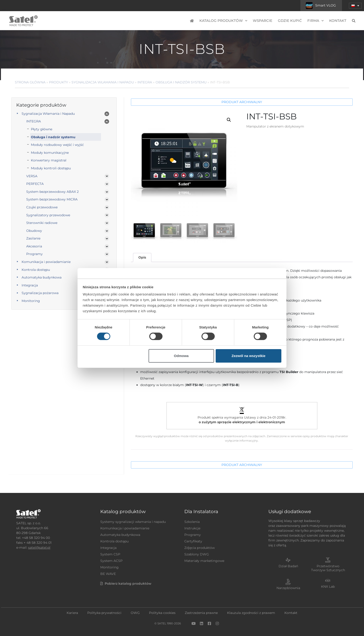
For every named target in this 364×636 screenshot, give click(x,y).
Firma (315, 21)
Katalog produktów (223, 21)
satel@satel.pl (39, 547)
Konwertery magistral (49, 160)
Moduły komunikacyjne (50, 153)
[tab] (142, 257)
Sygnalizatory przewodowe (48, 215)
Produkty (58, 82)
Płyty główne (42, 129)
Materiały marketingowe (204, 561)
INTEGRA (145, 82)
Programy (34, 254)
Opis (142, 257)
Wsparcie (263, 21)
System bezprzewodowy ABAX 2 (52, 192)
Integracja (30, 285)
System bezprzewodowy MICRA (52, 199)
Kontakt (338, 21)
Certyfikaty (193, 541)
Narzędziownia (288, 588)
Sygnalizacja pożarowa (40, 293)
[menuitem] (355, 6)
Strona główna (30, 82)
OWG (135, 613)
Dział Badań (288, 566)
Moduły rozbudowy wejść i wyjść (57, 145)
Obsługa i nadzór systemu (181, 82)
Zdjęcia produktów (200, 548)
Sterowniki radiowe (42, 223)
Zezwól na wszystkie (248, 356)
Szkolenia (192, 522)
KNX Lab (328, 587)
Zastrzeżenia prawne (201, 613)
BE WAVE (108, 574)
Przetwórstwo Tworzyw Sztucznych (328, 568)
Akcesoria (34, 246)
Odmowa (181, 356)
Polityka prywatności (104, 613)
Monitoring (31, 301)
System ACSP (111, 561)
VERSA (32, 176)
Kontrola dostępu (36, 270)
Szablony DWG (197, 554)
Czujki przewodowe (42, 207)
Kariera (72, 613)
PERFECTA (35, 184)
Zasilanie (33, 238)
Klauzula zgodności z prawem (251, 613)
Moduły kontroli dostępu (51, 168)
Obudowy (34, 231)
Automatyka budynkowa (42, 277)
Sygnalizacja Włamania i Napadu (103, 82)
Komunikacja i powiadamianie (46, 262)
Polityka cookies (162, 613)
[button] (229, 120)
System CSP (110, 554)
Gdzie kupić (290, 21)
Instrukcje (192, 528)
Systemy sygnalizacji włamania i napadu (133, 522)
